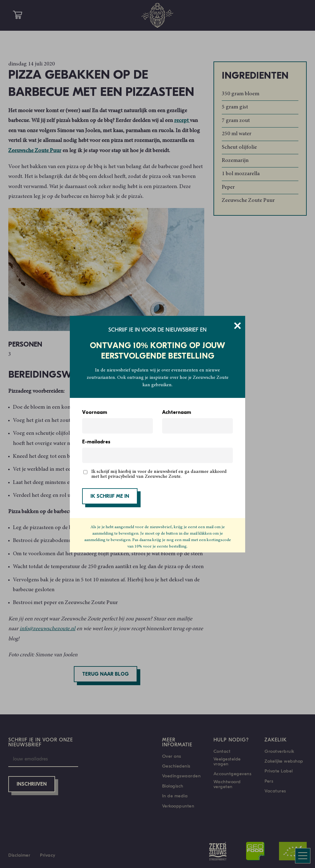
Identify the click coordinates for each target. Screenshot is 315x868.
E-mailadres (96, 442)
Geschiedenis (176, 766)
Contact (222, 751)
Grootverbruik (279, 751)
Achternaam (177, 413)
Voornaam (95, 413)
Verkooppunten (178, 806)
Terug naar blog (106, 674)
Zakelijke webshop (284, 761)
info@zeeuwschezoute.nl (48, 629)
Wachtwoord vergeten (227, 784)
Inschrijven (32, 784)
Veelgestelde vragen (227, 761)
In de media (175, 796)
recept (182, 121)
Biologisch (173, 786)
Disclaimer (19, 855)
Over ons (172, 756)
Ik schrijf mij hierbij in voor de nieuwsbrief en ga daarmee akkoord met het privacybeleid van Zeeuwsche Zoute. (159, 474)
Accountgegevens (233, 774)
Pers (269, 781)
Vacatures (275, 791)
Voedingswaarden (181, 776)
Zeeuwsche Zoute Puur (35, 151)
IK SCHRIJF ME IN (110, 497)
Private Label (279, 771)
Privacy (48, 855)
